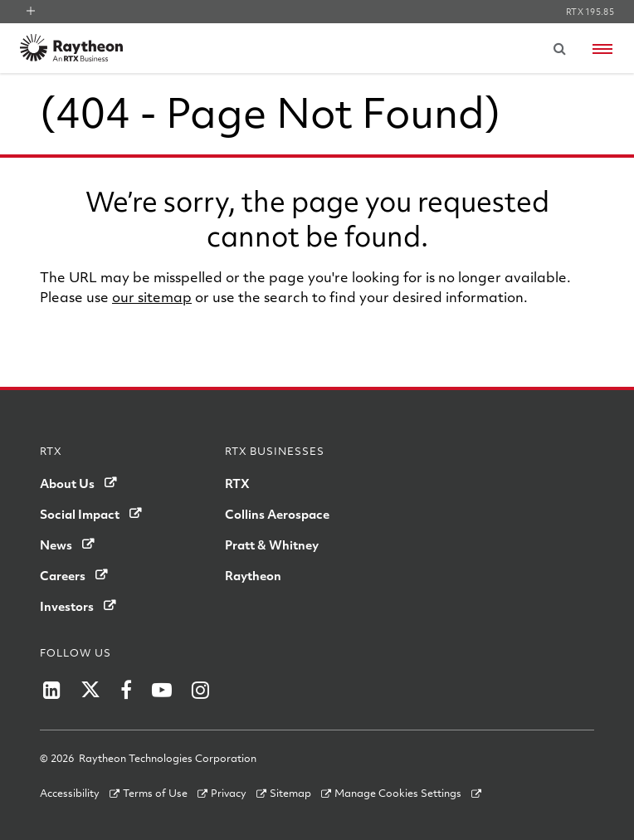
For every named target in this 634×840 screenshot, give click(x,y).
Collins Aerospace (277, 514)
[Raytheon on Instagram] (200, 690)
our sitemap (152, 297)
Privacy (229, 793)
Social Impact (80, 514)
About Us (67, 483)
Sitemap (290, 793)
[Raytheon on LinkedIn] (52, 690)
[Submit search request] (559, 48)
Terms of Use (155, 793)
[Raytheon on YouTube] (162, 690)
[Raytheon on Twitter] (90, 690)
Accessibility (70, 793)
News (56, 545)
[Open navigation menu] (602, 49)
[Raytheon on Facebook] (126, 690)
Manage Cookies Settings (398, 793)
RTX (237, 483)
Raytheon (253, 575)
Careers (63, 575)
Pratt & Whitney (272, 545)
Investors (67, 606)
